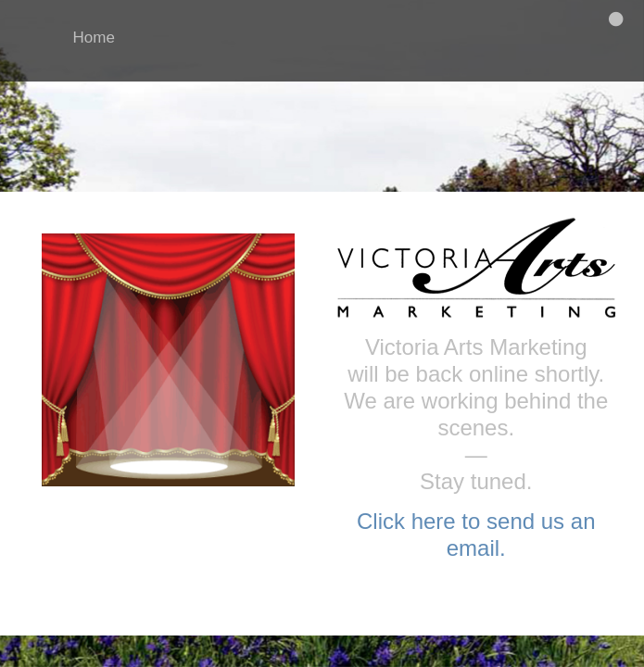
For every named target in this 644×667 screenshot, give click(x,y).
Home (94, 38)
